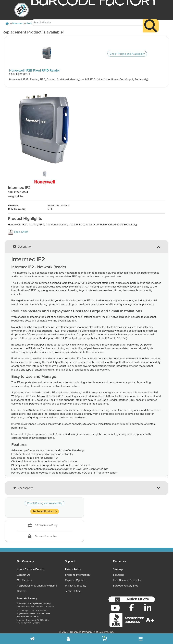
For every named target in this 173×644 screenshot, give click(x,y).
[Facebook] (132, 604)
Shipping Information (77, 571)
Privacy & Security (76, 582)
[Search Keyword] (87, 17)
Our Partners (24, 577)
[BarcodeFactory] (22, 10)
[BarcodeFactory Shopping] (104, 639)
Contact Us (23, 571)
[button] (132, 596)
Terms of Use (73, 588)
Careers (21, 588)
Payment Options (75, 577)
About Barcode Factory (30, 566)
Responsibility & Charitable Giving (37, 582)
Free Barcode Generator (127, 577)
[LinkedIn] (148, 604)
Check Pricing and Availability (127, 54)
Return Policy (73, 566)
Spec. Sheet (18, 228)
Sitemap (118, 566)
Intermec (18, 24)
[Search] (151, 20)
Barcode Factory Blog (126, 582)
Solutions (119, 571)
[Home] (7, 24)
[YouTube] (115, 604)
